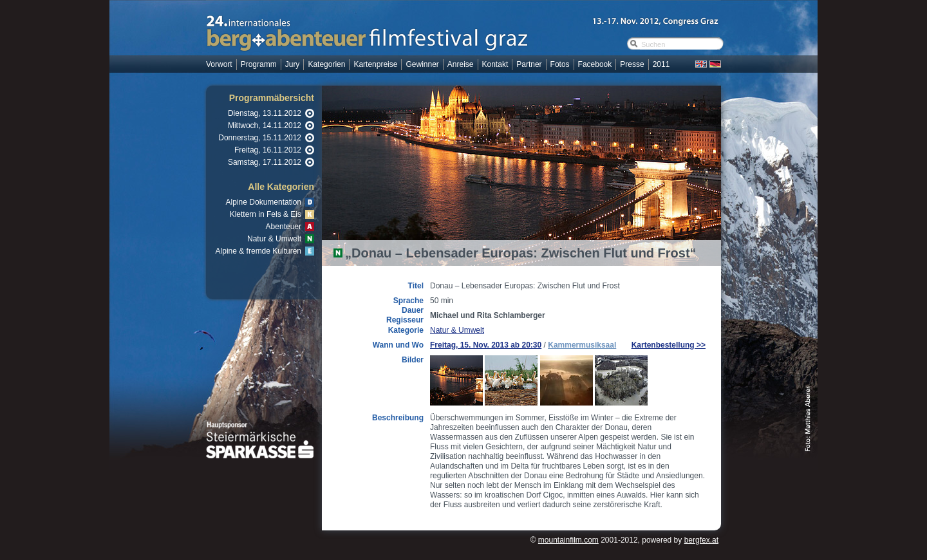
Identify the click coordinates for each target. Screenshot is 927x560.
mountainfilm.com (568, 540)
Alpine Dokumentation (264, 202)
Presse (632, 64)
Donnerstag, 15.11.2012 (260, 138)
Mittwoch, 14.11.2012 (265, 126)
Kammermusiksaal (582, 345)
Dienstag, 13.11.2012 (265, 113)
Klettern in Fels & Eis (266, 214)
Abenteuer (284, 227)
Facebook (595, 64)
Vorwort (219, 64)
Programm (259, 64)
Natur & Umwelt (274, 239)
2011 (661, 64)
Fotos (560, 64)
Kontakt (495, 64)
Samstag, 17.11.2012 (265, 162)
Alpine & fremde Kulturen (258, 251)
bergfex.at (701, 540)
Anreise (461, 64)
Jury (293, 64)
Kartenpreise (375, 64)
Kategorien (326, 64)
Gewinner (422, 64)
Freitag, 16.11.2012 (268, 150)
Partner (529, 64)
